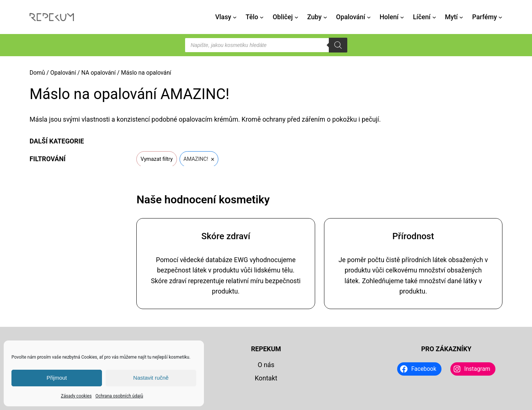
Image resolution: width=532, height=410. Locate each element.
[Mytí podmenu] (461, 17)
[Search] (338, 45)
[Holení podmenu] (402, 17)
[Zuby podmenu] (325, 17)
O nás (266, 365)
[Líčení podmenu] (434, 17)
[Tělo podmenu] (262, 17)
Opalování (63, 73)
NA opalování (98, 73)
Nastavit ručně (151, 378)
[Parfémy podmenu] (500, 17)
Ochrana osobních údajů (119, 396)
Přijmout (57, 378)
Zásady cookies (76, 396)
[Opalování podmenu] (369, 17)
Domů (37, 73)
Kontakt (266, 378)
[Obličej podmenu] (296, 17)
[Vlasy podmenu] (235, 17)
